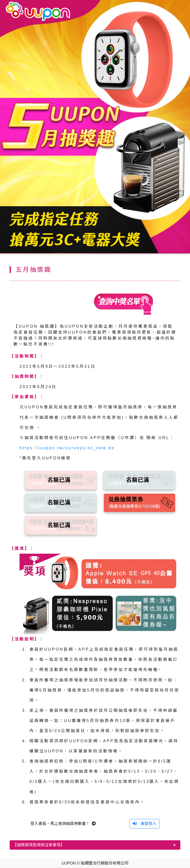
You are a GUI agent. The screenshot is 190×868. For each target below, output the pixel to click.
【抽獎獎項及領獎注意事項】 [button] (39, 845)
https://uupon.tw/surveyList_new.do (67, 448)
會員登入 (144, 824)
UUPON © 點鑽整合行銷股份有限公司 (95, 863)
